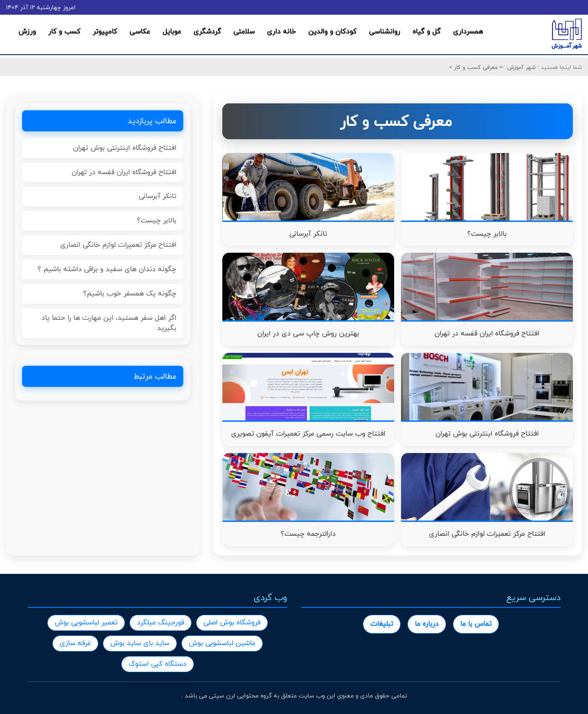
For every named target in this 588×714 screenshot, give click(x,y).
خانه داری (281, 31)
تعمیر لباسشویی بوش (86, 622)
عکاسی (140, 31)
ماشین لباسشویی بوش (222, 643)
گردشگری (207, 31)
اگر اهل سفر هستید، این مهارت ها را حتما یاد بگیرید (109, 323)
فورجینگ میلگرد (161, 622)
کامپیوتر (105, 31)
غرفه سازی (75, 643)
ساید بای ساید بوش (140, 643)
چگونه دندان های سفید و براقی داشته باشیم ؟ (107, 269)
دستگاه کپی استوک (158, 664)
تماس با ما (476, 624)
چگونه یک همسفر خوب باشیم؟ (130, 293)
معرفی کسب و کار (475, 67)
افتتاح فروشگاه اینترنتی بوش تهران (125, 148)
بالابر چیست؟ (157, 220)
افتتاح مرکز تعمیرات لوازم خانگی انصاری (118, 245)
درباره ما (427, 624)
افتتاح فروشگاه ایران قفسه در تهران (124, 172)
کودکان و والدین (332, 31)
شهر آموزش (521, 67)
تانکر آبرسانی (158, 196)
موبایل (172, 31)
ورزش (27, 31)
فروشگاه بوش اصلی (232, 622)
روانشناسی (384, 31)
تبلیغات (382, 624)
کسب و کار (64, 31)
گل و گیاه (427, 31)
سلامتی (244, 31)
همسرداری (468, 31)
